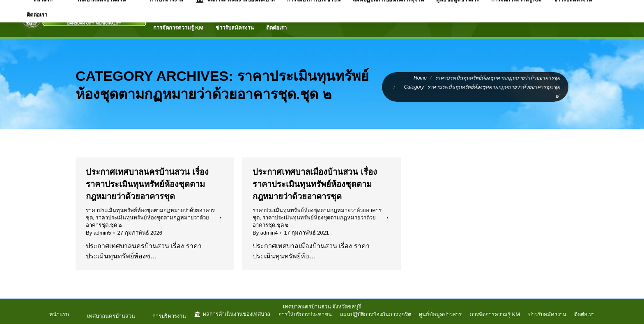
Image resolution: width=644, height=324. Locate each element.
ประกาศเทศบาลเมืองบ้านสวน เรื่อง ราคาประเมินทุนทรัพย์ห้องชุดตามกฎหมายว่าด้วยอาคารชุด (315, 184)
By (98, 233)
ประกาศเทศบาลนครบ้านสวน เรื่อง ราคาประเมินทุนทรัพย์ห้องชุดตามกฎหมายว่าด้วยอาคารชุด (147, 184)
